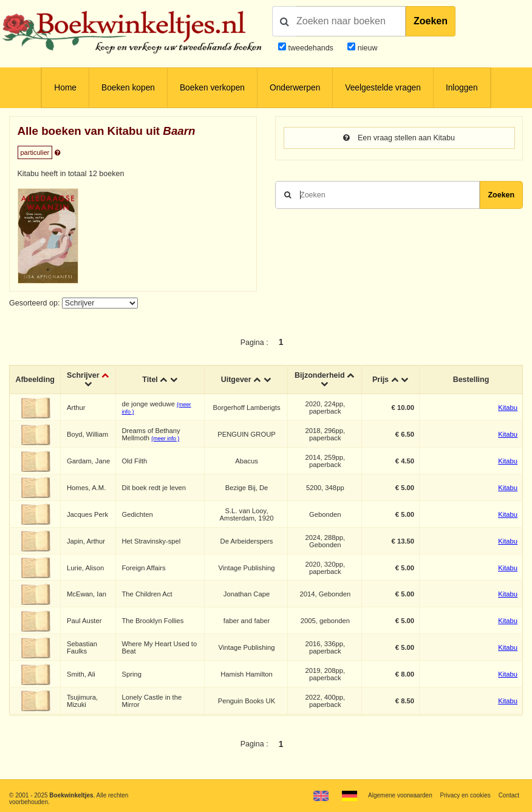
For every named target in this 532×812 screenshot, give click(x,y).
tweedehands (310, 48)
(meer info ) (165, 438)
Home (65, 88)
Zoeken (431, 21)
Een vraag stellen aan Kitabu (399, 138)
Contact (509, 795)
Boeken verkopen (212, 88)
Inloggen (462, 88)
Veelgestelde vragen (383, 88)
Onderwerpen (295, 88)
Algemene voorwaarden (400, 795)
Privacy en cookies (465, 795)
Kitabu (508, 408)
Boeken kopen (128, 88)
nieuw (366, 48)
